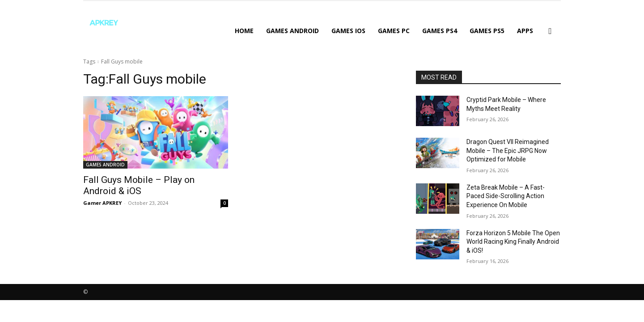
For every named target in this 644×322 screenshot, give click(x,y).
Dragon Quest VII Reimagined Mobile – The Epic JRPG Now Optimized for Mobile (508, 150)
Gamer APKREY (102, 203)
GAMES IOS (348, 31)
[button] (550, 32)
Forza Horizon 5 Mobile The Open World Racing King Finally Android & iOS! (513, 242)
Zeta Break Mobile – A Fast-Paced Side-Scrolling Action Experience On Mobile (506, 196)
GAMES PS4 (440, 31)
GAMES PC (394, 31)
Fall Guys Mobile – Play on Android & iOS (139, 185)
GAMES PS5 (487, 31)
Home (244, 31)
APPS (525, 31)
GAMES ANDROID (292, 31)
